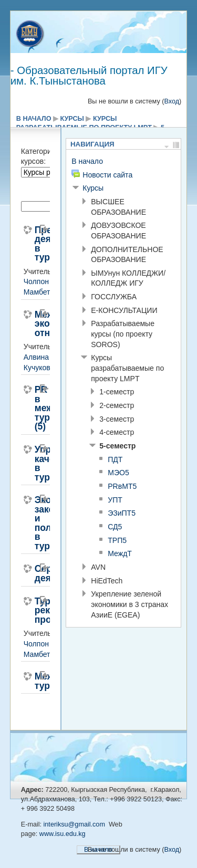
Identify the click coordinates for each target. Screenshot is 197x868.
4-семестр (117, 432)
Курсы (72, 119)
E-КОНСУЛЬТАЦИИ (124, 310)
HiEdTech (107, 581)
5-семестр (117, 446)
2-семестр (117, 405)
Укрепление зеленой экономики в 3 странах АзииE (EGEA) (129, 604)
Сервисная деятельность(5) (35, 574)
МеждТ (120, 553)
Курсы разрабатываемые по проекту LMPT (127, 368)
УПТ (115, 500)
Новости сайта (107, 175)
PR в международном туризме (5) (35, 409)
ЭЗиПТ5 (122, 513)
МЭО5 (118, 473)
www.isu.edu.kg (63, 834)
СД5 (115, 527)
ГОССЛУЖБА (114, 297)
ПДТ (115, 459)
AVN (98, 567)
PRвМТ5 (122, 486)
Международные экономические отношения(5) (35, 324)
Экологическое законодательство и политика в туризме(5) (35, 523)
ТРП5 (117, 540)
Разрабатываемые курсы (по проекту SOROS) (123, 334)
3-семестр (117, 419)
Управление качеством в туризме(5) (35, 464)
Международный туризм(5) (35, 681)
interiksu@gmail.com (74, 824)
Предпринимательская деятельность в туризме (35, 244)
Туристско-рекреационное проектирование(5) (35, 611)
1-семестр (117, 392)
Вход (172, 101)
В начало (34, 119)
